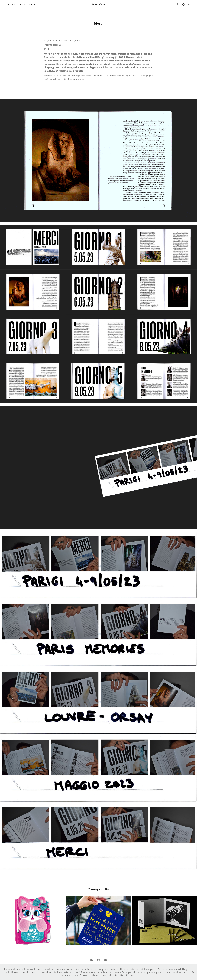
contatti (33, 5)
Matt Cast (99, 4)
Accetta (119, 975)
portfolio (11, 5)
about (22, 5)
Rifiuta (129, 975)
